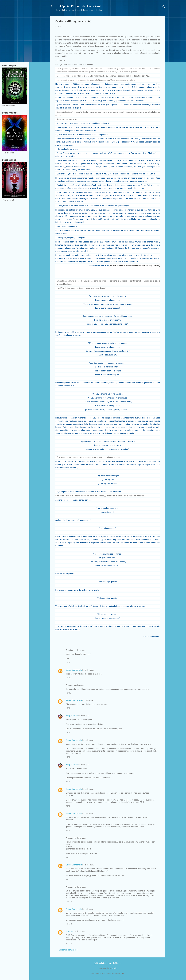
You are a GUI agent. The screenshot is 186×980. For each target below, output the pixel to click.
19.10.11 (69, 733)
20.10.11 (69, 782)
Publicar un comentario (68, 950)
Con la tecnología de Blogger (108, 963)
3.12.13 (69, 944)
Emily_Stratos (72, 716)
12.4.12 (69, 924)
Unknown (70, 931)
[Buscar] (164, 7)
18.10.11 (69, 693)
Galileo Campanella (74, 670)
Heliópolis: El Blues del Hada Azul (79, 6)
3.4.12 (68, 857)
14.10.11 (69, 663)
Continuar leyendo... (152, 637)
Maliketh (114, 968)
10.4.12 (69, 902)
